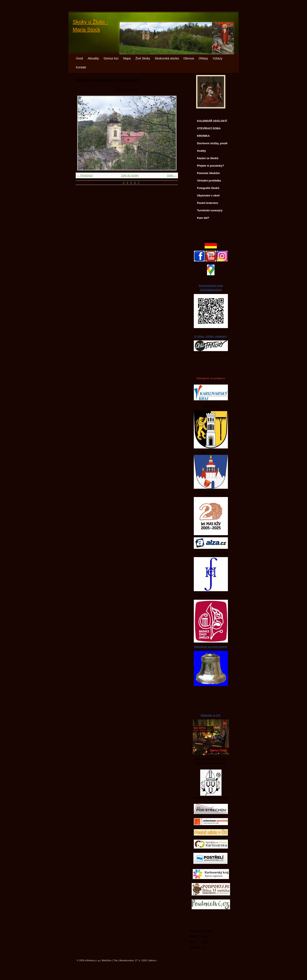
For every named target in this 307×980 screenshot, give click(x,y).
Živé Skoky (143, 58)
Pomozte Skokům (208, 173)
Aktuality (93, 58)
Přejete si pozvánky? (211, 166)
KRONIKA (203, 136)
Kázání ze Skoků (208, 158)
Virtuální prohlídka (209, 181)
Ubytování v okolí (208, 195)
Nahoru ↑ (153, 960)
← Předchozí (85, 175)
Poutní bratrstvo (208, 203)
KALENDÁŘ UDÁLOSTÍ (212, 121)
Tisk (116, 960)
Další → (172, 175)
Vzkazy (218, 58)
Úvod (79, 58)
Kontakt (81, 67)
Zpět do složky (130, 175)
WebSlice (107, 960)
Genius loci (111, 58)
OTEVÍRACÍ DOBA (209, 128)
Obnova (189, 58)
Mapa (127, 58)
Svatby (201, 151)
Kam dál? (203, 218)
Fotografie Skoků (208, 188)
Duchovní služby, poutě (212, 143)
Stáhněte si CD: (211, 715)
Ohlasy (203, 58)
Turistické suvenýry (210, 210)
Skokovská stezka (167, 58)
